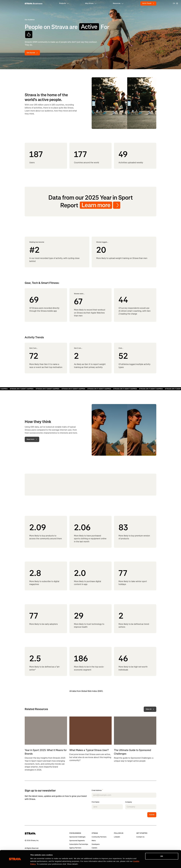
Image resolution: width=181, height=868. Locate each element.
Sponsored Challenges (77, 837)
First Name (95, 802)
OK (162, 849)
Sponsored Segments (77, 841)
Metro (94, 841)
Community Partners (99, 837)
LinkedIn (117, 837)
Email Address (97, 791)
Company (129, 802)
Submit (152, 815)
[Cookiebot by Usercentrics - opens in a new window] (15, 864)
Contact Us (140, 837)
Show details (36, 863)
